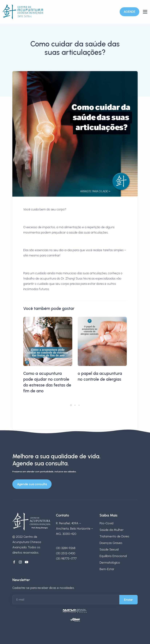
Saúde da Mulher (112, 530)
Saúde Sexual (109, 549)
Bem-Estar (107, 569)
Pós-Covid (106, 523)
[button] (71, 405)
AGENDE (129, 12)
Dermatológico (110, 563)
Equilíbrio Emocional (113, 556)
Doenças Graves (111, 543)
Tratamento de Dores (114, 536)
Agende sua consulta (32, 484)
